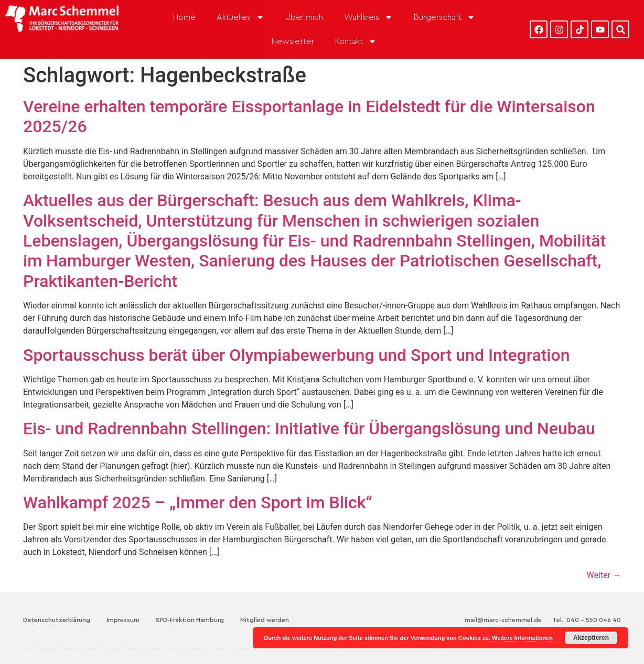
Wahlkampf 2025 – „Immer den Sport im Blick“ (198, 502)
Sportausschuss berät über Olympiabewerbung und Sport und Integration (297, 355)
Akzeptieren (591, 638)
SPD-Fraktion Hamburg (190, 620)
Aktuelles (240, 17)
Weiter (604, 575)
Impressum (123, 620)
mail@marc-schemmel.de (503, 620)
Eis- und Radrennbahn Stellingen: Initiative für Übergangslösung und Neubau (309, 429)
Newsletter (293, 41)
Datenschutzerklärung (57, 620)
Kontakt (356, 41)
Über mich (304, 17)
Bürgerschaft (444, 17)
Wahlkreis (368, 17)
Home (184, 17)
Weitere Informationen (522, 638)
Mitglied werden (265, 620)
